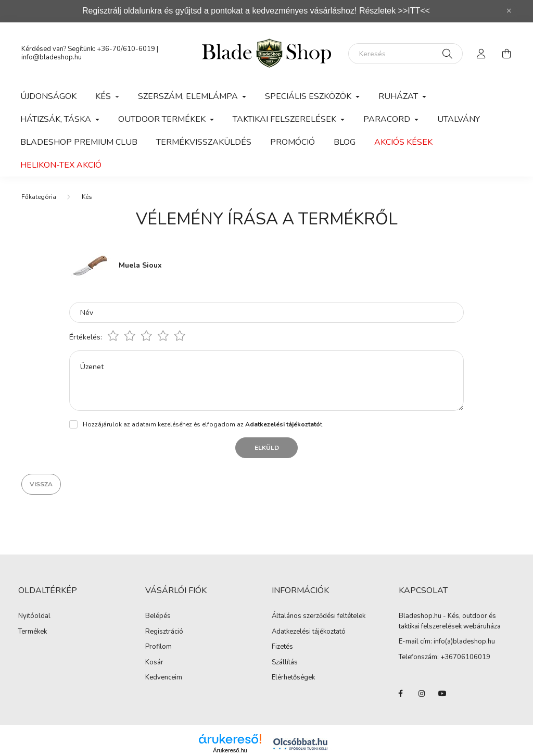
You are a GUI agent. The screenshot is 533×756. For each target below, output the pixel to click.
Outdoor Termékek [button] (163, 119)
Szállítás (285, 663)
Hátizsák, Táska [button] (57, 119)
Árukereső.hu (230, 750)
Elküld (267, 448)
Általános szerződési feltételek (319, 616)
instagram (422, 694)
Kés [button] (104, 96)
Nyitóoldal (34, 616)
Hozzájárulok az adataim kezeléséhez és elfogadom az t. (203, 424)
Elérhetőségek (293, 678)
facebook (401, 694)
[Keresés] (405, 54)
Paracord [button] (388, 119)
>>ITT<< (414, 11)
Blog (345, 142)
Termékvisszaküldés (204, 142)
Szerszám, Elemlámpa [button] (189, 96)
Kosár (154, 663)
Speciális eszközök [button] (309, 96)
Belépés (158, 616)
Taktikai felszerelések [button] (285, 119)
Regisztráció (164, 632)
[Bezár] (509, 11)
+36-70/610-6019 (126, 49)
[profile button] (481, 54)
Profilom (158, 647)
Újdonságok (48, 96)
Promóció (293, 142)
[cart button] (506, 54)
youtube (442, 694)
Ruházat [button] (399, 96)
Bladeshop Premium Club (79, 142)
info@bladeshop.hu (52, 57)
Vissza (41, 484)
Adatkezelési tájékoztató (309, 632)
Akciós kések (403, 142)
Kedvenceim (164, 678)
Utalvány (459, 119)
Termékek (33, 632)
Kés (87, 197)
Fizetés (282, 647)
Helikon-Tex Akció (61, 165)
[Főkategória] (39, 197)
